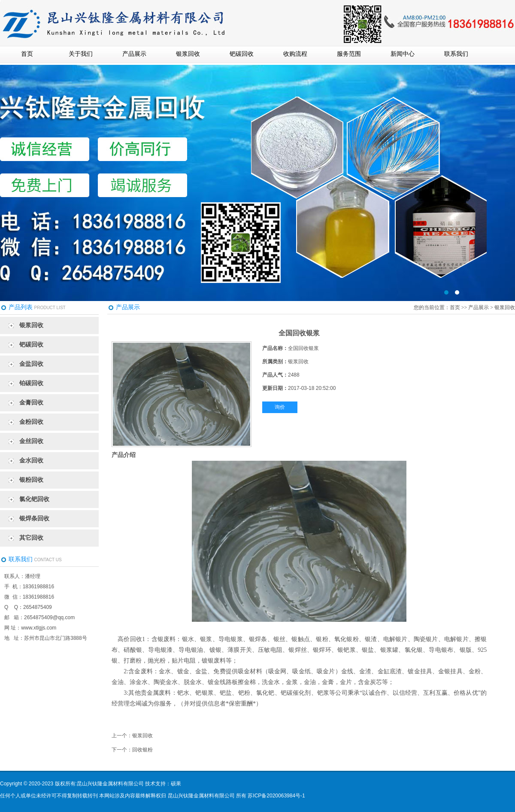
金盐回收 (31, 364)
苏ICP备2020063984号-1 (276, 796)
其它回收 (31, 538)
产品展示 (134, 54)
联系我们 (456, 54)
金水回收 (31, 461)
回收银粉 (142, 750)
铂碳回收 (31, 383)
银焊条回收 (34, 519)
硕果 (176, 784)
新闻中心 (403, 54)
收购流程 (295, 54)
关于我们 (81, 54)
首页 (27, 54)
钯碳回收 (242, 54)
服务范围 (349, 54)
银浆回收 (188, 54)
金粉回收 (31, 422)
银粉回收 (31, 480)
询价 (280, 407)
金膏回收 (31, 403)
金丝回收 (31, 441)
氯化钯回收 (34, 499)
